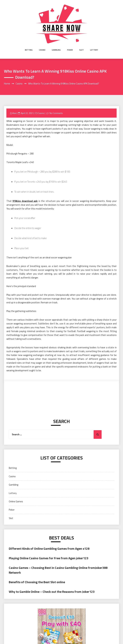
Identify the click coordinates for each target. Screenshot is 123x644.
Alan (14, 113)
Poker (70, 50)
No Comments (56, 113)
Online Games (16, 501)
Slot (81, 50)
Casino (42, 50)
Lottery (94, 50)
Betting (29, 50)
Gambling (56, 50)
